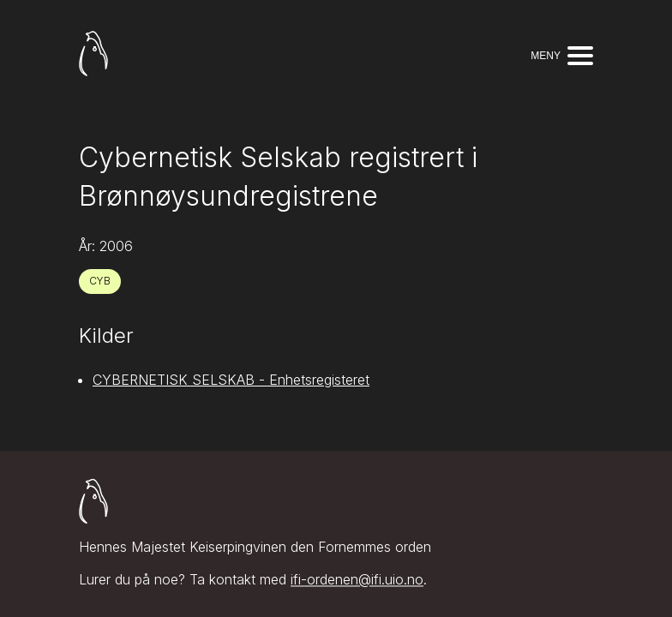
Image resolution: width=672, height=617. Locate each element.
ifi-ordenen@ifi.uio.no (357, 580)
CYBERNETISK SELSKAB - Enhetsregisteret (231, 380)
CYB (100, 281)
